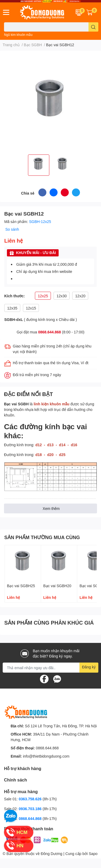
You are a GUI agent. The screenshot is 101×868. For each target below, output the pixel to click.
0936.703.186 (31, 809)
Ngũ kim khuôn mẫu (18, 35)
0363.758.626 (31, 799)
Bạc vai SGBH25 (21, 586)
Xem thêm (51, 508)
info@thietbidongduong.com (46, 756)
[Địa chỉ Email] (50, 668)
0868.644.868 (50, 332)
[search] (93, 27)
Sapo (93, 854)
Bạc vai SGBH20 (57, 586)
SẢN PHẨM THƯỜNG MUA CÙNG (42, 537)
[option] (39, 165)
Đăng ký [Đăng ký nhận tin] (89, 667)
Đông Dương (52, 854)
